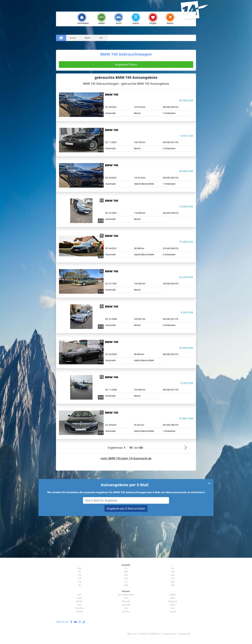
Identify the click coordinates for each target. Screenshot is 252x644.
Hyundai (126, 605)
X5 (79, 572)
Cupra (173, 611)
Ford (126, 598)
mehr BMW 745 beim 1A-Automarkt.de (126, 458)
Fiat (173, 608)
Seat (79, 605)
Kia (126, 608)
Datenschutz (169, 634)
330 (173, 575)
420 (173, 582)
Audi (79, 598)
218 (79, 578)
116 (173, 578)
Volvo (173, 605)
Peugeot (173, 601)
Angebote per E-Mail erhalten (126, 508)
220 (126, 578)
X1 (126, 568)
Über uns (132, 634)
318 (173, 572)
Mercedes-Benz (126, 595)
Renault (126, 601)
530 (126, 575)
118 (79, 575)
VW (79, 595)
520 (126, 572)
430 (173, 585)
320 (79, 568)
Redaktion (154, 634)
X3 (173, 568)
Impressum (185, 634)
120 (79, 582)
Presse (143, 634)
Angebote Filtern (126, 65)
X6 (79, 585)
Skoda (79, 601)
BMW (173, 595)
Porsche (79, 608)
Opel (173, 598)
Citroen (126, 611)
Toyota (79, 611)
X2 (126, 582)
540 (126, 585)
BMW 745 (112, 95)
